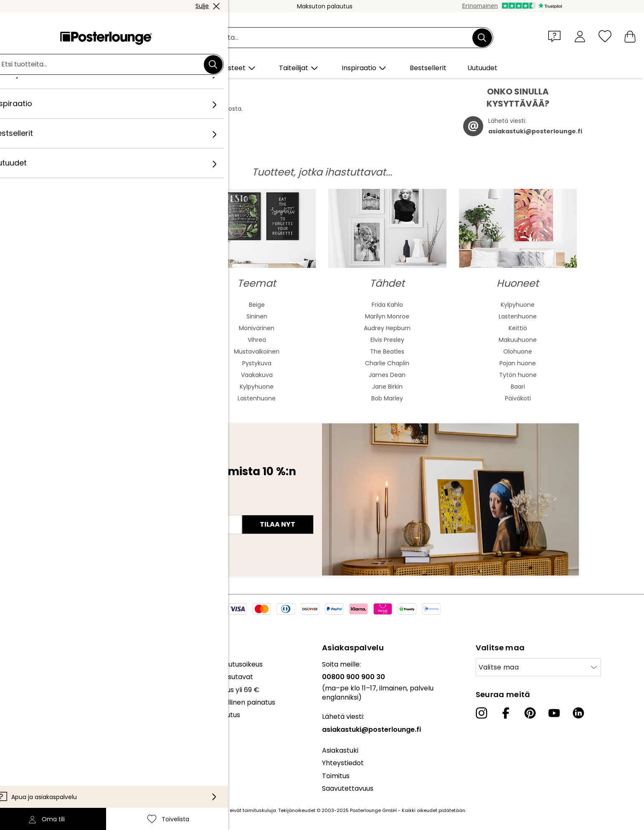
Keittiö (518, 328)
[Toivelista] (605, 36)
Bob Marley (387, 398)
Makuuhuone (518, 340)
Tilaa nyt (278, 524)
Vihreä (257, 340)
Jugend (126, 340)
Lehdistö (29, 685)
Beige (257, 305)
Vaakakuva (257, 375)
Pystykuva (257, 363)
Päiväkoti (518, 398)
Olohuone (518, 351)
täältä (205, 117)
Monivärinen (257, 328)
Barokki (126, 363)
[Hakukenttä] (331, 38)
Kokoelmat (33, 664)
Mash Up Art (126, 387)
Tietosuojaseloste (44, 732)
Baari (518, 387)
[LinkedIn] (578, 713)
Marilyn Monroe (387, 316)
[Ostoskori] (630, 36)
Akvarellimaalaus (126, 316)
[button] (556, 36)
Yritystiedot (34, 757)
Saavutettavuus (348, 788)
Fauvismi (126, 375)
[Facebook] (506, 713)
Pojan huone (518, 363)
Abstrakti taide (126, 305)
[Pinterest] (530, 713)
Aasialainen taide (126, 328)
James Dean (387, 375)
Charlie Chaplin (387, 363)
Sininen (257, 316)
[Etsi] (482, 38)
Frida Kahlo (387, 305)
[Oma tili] (580, 36)
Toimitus (336, 776)
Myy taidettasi (38, 698)
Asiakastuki (340, 750)
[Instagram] (482, 713)
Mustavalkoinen (257, 351)
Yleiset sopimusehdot (50, 719)
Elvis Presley (387, 340)
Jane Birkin (387, 387)
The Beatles (387, 351)
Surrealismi (126, 398)
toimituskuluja (259, 810)
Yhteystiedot (343, 763)
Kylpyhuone (257, 387)
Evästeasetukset (42, 745)
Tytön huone (518, 375)
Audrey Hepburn (387, 328)
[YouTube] (554, 713)
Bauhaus (126, 351)
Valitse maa (499, 667)
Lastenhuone (257, 398)
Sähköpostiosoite (101, 509)
